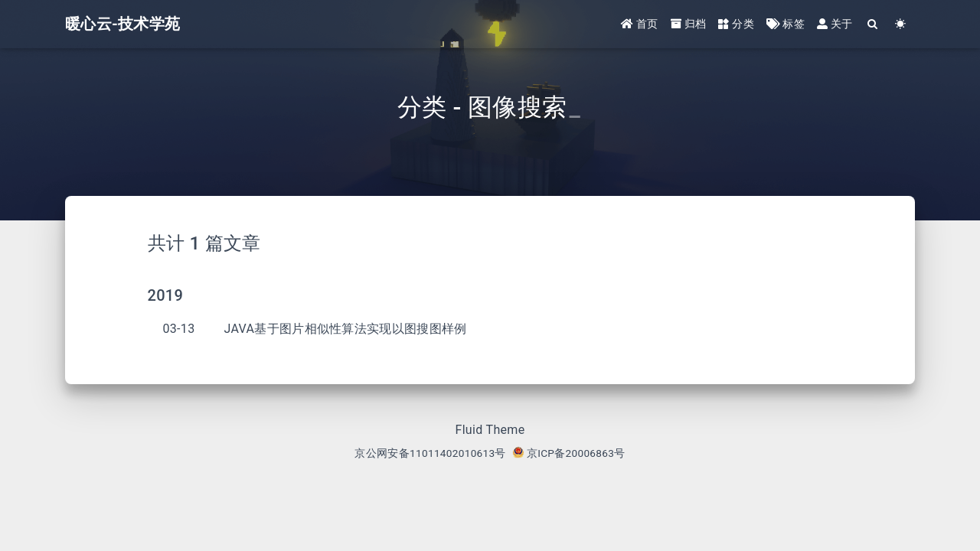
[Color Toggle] (901, 25)
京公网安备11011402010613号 (430, 453)
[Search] (873, 25)
